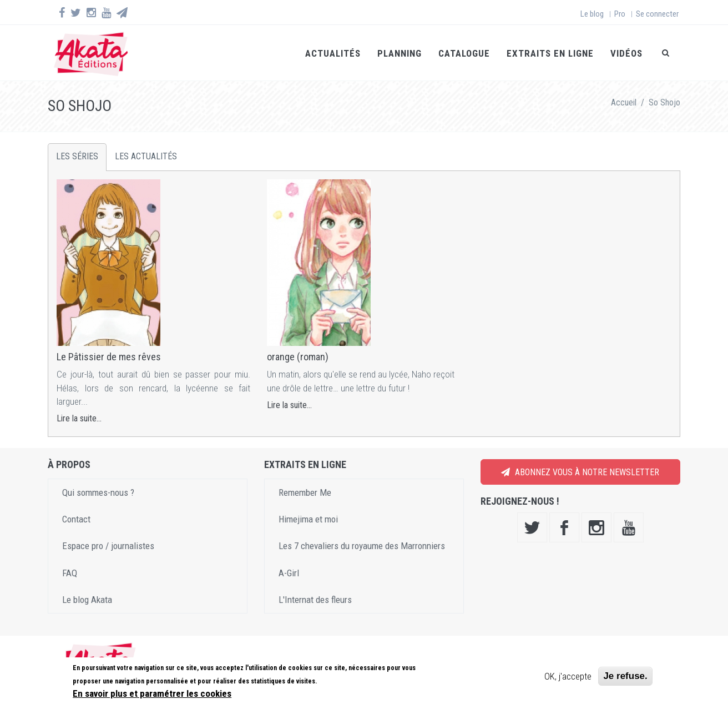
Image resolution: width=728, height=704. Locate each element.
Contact (76, 519)
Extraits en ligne (550, 53)
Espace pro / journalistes (108, 546)
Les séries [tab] (77, 156)
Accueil (624, 102)
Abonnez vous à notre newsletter (580, 472)
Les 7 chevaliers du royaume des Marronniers (362, 546)
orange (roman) (298, 357)
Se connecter (657, 14)
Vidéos (626, 53)
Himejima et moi (308, 519)
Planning (400, 53)
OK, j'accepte (568, 676)
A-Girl (289, 573)
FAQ (70, 573)
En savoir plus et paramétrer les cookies (152, 693)
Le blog (592, 14)
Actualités (333, 53)
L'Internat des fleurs (315, 600)
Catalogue (464, 53)
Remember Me (305, 492)
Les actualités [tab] (146, 156)
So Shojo (664, 102)
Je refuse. (625, 676)
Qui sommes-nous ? (98, 492)
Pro (620, 14)
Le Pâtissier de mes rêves (109, 357)
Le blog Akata (87, 600)
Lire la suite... (79, 418)
